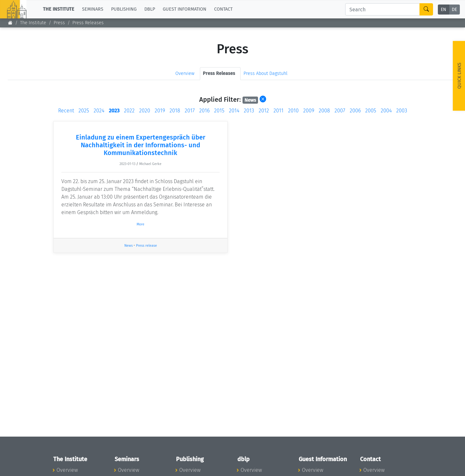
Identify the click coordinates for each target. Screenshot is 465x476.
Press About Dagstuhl (265, 73)
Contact (223, 9)
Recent (66, 111)
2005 (371, 111)
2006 (355, 111)
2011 (279, 111)
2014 (234, 111)
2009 (309, 111)
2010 (293, 111)
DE (454, 10)
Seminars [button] (93, 9)
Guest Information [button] (185, 9)
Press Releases (88, 23)
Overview (185, 73)
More (140, 224)
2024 (99, 111)
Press (59, 23)
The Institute (33, 23)
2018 (175, 111)
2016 (204, 111)
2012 (264, 111)
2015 (219, 111)
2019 (160, 111)
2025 (84, 111)
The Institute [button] (59, 9)
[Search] (382, 9)
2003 (402, 111)
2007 (340, 111)
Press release (146, 246)
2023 (114, 111)
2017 (190, 111)
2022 (129, 111)
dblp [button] (150, 9)
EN (444, 10)
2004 (386, 111)
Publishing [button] (124, 9)
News (129, 246)
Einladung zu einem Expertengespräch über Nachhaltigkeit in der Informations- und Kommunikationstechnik (141, 145)
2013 (249, 111)
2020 (145, 111)
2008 (324, 111)
